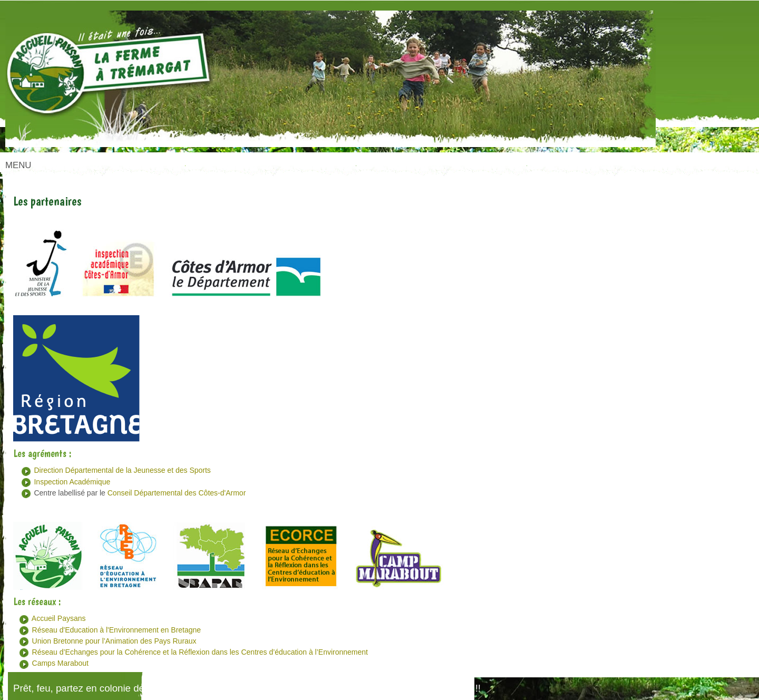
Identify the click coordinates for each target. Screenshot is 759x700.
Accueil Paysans (59, 618)
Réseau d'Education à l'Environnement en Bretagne (117, 630)
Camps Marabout (60, 663)
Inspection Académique (72, 482)
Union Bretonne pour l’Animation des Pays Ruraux (114, 641)
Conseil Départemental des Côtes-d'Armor (177, 493)
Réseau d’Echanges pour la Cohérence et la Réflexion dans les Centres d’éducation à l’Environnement (200, 652)
